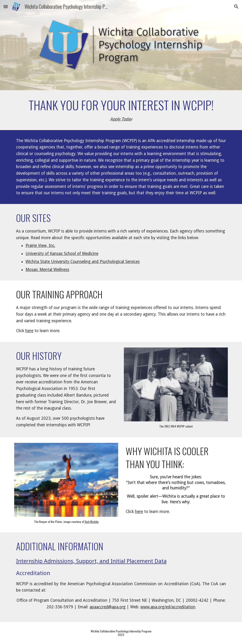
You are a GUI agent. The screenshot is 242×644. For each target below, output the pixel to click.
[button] (6, 6)
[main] (121, 110)
